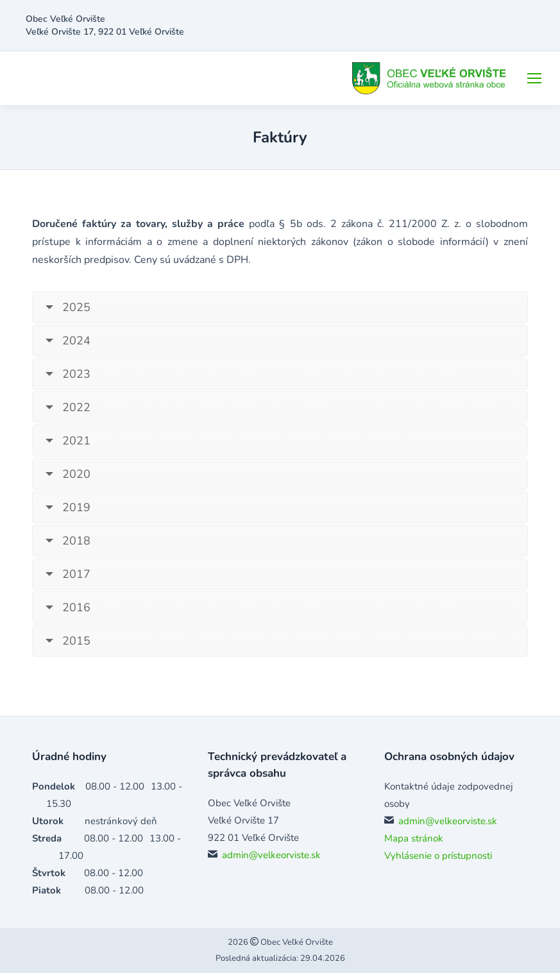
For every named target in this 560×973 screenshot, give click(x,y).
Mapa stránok (414, 838)
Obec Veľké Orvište (296, 942)
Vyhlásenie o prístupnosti (438, 856)
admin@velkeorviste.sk (271, 855)
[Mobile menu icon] (534, 78)
